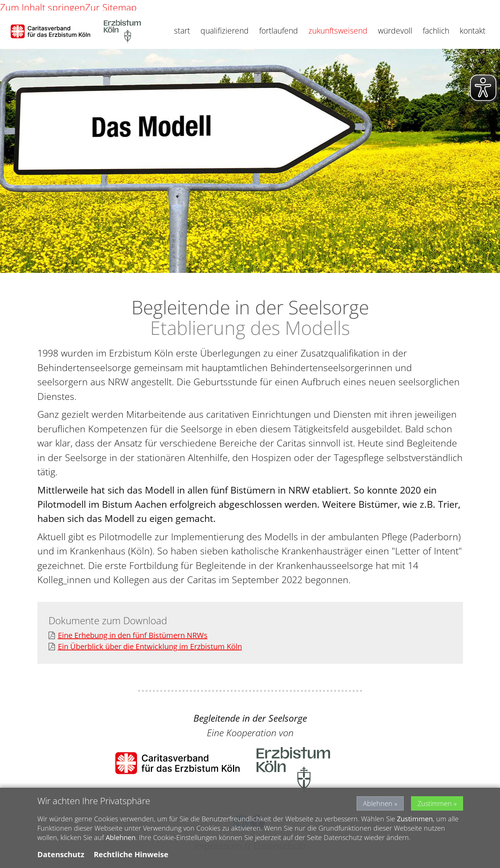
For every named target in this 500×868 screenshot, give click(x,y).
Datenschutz (61, 857)
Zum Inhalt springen (43, 7)
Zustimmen (435, 806)
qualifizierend (225, 31)
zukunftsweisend (338, 31)
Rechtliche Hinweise (131, 857)
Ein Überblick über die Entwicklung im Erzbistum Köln (145, 647)
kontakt (473, 31)
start (182, 31)
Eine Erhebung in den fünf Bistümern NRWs (128, 636)
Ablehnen (378, 806)
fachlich (436, 31)
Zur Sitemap (111, 7)
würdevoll (395, 31)
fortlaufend (279, 31)
